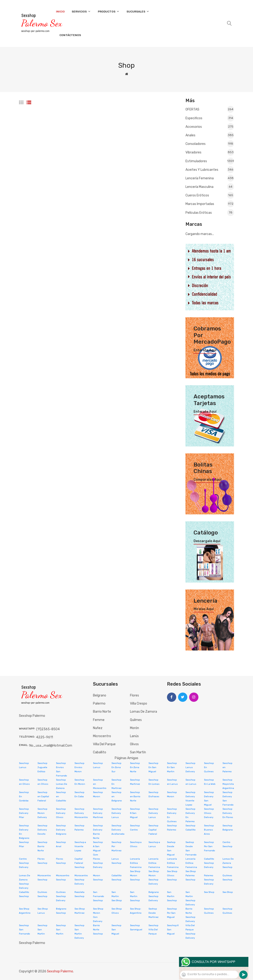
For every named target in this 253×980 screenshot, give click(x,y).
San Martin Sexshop (135, 896)
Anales (210, 135)
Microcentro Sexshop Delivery (81, 880)
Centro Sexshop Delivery (24, 863)
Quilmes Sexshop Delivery (61, 896)
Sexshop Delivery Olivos (61, 813)
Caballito (100, 752)
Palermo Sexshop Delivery (209, 880)
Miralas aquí (204, 609)
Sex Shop (209, 892)
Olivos (134, 744)
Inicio (60, 12)
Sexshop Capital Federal (153, 830)
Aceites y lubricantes (210, 170)
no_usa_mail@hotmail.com (51, 746)
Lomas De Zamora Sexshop (228, 863)
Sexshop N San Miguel (135, 813)
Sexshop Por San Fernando (210, 846)
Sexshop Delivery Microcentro (81, 813)
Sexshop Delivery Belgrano (61, 830)
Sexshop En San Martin (172, 767)
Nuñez (98, 728)
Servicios (81, 11)
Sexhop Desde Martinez (153, 913)
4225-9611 (45, 737)
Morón (134, 728)
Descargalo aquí (207, 541)
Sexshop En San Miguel (153, 767)
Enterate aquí (205, 350)
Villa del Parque (104, 744)
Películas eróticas (210, 212)
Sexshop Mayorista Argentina (228, 784)
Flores (134, 695)
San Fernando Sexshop (99, 896)
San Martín (138, 752)
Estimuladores (210, 161)
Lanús (134, 736)
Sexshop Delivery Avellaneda (118, 830)
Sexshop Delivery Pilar (24, 813)
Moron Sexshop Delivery (153, 880)
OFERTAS (210, 110)
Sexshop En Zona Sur (116, 767)
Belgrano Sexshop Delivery (154, 896)
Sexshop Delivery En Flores (228, 813)
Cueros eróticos (210, 195)
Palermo (99, 704)
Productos (109, 11)
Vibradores (210, 152)
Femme (99, 720)
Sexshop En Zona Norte (135, 767)
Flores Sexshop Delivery (98, 863)
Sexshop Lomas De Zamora (62, 784)
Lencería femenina (210, 178)
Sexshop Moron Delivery (42, 813)
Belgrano (100, 695)
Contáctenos (70, 35)
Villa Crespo (139, 704)
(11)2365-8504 (48, 729)
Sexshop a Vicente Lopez (80, 846)
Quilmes (136, 720)
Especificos (210, 118)
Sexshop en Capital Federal (43, 797)
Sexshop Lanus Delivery (190, 767)
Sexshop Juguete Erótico (42, 767)
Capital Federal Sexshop (79, 863)
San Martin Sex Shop (117, 896)
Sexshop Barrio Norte (42, 846)
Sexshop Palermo (60, 971)
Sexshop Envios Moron (79, 767)
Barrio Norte (102, 712)
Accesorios (210, 127)
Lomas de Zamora (143, 712)
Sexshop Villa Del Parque (153, 930)
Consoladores (210, 144)
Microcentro (102, 736)
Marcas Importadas (210, 204)
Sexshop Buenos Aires (209, 830)
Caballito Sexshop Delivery (209, 863)
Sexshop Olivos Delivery (209, 813)
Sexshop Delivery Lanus (116, 813)
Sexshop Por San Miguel (172, 913)
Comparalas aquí (208, 480)
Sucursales (138, 11)
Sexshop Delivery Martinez (98, 813)
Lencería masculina (210, 187)
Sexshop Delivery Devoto (42, 830)
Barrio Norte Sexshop (98, 930)
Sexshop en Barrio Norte (135, 797)
